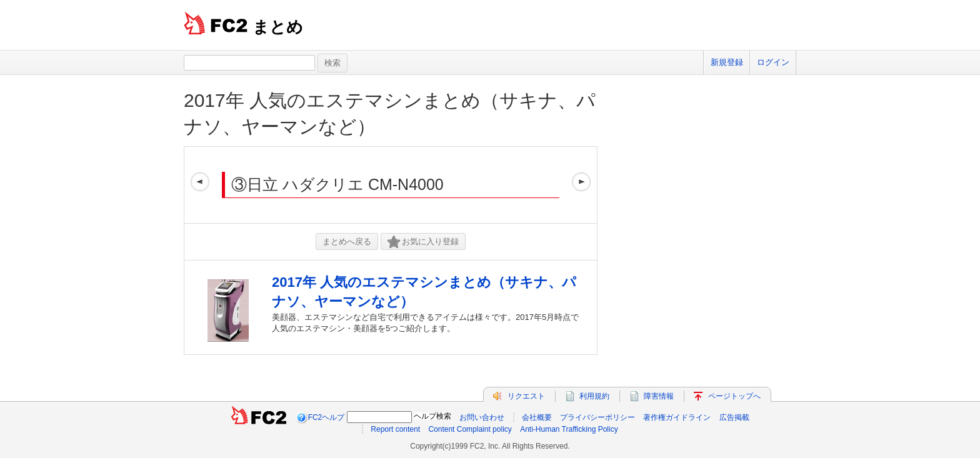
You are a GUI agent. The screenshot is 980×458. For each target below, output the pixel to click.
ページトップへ (734, 396)
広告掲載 (734, 417)
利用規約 (594, 396)
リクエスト (526, 396)
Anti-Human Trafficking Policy (569, 429)
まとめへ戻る (347, 241)
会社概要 (537, 417)
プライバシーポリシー (597, 417)
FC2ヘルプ (327, 417)
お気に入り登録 (423, 242)
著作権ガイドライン (677, 417)
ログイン (773, 62)
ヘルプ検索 (432, 416)
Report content (395, 429)
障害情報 (659, 396)
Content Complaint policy (470, 429)
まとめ (278, 27)
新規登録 (727, 62)
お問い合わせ (482, 417)
